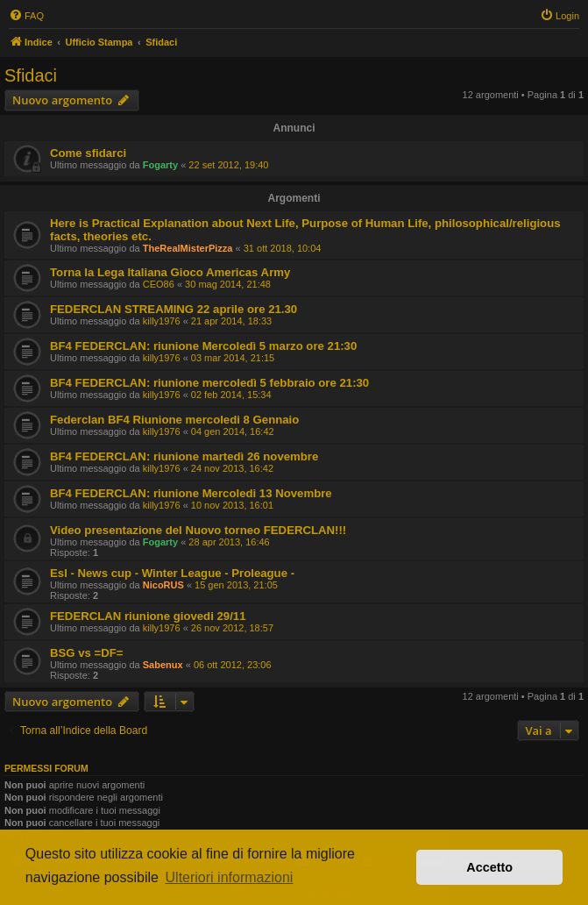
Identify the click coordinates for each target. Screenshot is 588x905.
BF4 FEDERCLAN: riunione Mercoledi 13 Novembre (191, 493)
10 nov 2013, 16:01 (232, 505)
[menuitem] (26, 16)
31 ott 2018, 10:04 (283, 248)
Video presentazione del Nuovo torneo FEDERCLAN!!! (198, 530)
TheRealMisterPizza (188, 248)
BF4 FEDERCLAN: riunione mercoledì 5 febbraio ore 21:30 (209, 383)
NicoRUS (163, 585)
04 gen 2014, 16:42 (233, 431)
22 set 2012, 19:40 (228, 165)
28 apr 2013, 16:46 (229, 542)
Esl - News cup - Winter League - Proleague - (172, 573)
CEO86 (159, 284)
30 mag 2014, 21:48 (228, 284)
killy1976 (162, 321)
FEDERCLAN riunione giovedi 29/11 (148, 616)
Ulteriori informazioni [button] (230, 877)
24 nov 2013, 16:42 (232, 468)
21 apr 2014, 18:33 (231, 321)
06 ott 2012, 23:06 (233, 665)
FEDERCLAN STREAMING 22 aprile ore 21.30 (174, 309)
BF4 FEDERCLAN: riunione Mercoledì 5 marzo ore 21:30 (203, 346)
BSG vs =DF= (87, 653)
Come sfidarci (88, 153)
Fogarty (160, 165)
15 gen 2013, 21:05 (236, 585)
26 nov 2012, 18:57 (232, 628)
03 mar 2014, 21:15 (233, 358)
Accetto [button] (489, 867)
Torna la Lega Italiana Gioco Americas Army (170, 272)
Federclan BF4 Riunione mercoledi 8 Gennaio (174, 420)
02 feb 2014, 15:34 (231, 395)
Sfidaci (31, 75)
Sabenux (163, 665)
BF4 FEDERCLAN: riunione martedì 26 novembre (184, 456)
